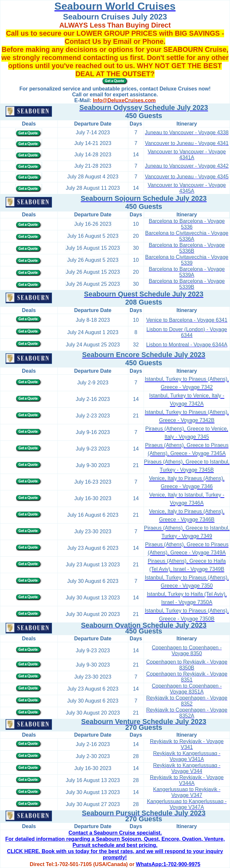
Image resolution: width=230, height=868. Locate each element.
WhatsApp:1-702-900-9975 (168, 864)
